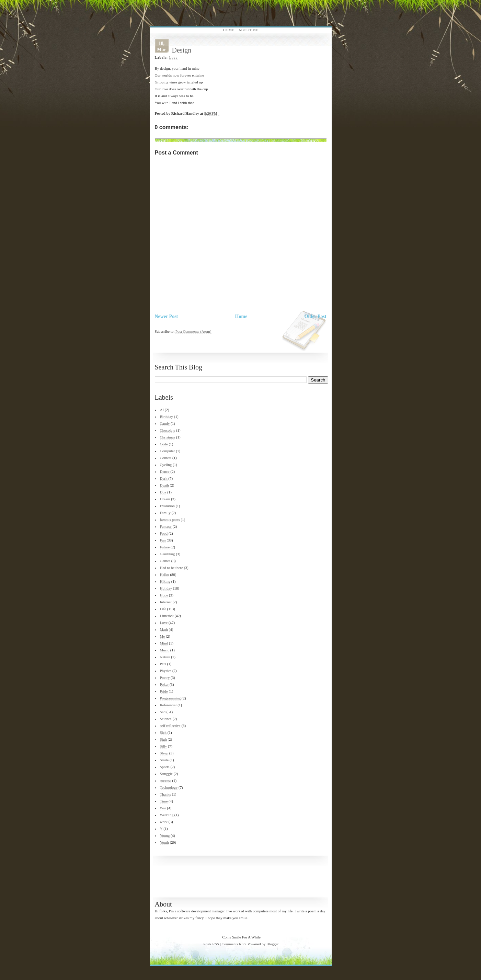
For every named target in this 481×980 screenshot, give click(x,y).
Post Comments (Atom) (193, 331)
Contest (166, 458)
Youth (164, 842)
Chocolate (168, 430)
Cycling (166, 465)
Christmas (168, 437)
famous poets (170, 520)
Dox (163, 492)
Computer (168, 451)
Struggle (166, 774)
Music (165, 650)
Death (164, 485)
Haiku (165, 574)
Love (174, 58)
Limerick (167, 616)
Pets (163, 664)
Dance (165, 471)
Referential (168, 705)
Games (165, 561)
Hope (164, 595)
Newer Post (167, 316)
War (163, 808)
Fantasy (166, 526)
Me (163, 636)
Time (164, 801)
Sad (163, 712)
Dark (164, 478)
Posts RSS (211, 944)
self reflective (170, 726)
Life (163, 609)
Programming (170, 698)
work (164, 822)
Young (165, 835)
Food (164, 533)
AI (162, 410)
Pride (164, 691)
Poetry (165, 677)
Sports (165, 767)
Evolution (167, 506)
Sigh (163, 739)
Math (164, 629)
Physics (166, 671)
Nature (165, 657)
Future (165, 547)
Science (166, 719)
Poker (164, 684)
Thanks (165, 794)
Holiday (166, 588)
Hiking (165, 581)
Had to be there (172, 568)
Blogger (272, 944)
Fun (163, 540)
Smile (164, 760)
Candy (165, 423)
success (166, 780)
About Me (248, 30)
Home (228, 30)
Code (164, 444)
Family (165, 513)
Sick (163, 732)
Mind (164, 643)
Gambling (168, 554)
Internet (166, 602)
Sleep (164, 753)
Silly (164, 746)
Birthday (167, 417)
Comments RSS (234, 944)
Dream (165, 499)
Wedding (167, 815)
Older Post (316, 316)
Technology (169, 787)
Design (182, 50)
